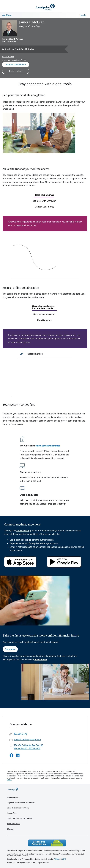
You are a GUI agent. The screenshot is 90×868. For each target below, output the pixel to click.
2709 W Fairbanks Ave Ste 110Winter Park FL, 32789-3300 (29, 747)
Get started (10, 649)
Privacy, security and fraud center (19, 818)
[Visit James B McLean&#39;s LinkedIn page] (18, 755)
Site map (10, 829)
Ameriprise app (23, 531)
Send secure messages (44, 314)
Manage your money (44, 207)
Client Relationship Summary (18, 808)
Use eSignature (44, 320)
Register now (41, 660)
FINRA (56, 859)
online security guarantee (48, 446)
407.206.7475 (8, 57)
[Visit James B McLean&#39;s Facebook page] (12, 755)
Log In (83, 15)
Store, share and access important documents (44, 307)
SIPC (64, 859)
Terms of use (12, 813)
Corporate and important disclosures (21, 803)
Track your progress (44, 195)
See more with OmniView (44, 201)
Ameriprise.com (13, 797)
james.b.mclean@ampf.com (14, 60)
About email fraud (14, 824)
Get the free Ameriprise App (47, 843)
